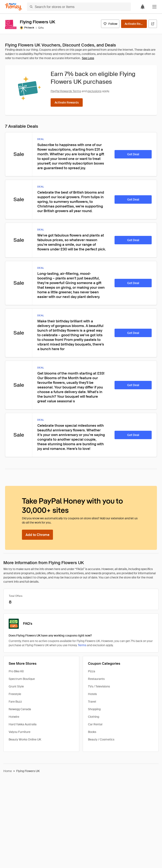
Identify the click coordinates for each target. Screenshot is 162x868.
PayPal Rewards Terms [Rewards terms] (66, 91)
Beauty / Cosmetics (101, 739)
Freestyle (15, 694)
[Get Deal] (133, 154)
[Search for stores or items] (79, 7)
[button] (154, 7)
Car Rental (95, 724)
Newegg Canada (20, 709)
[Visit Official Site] (153, 24)
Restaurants (96, 679)
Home (8, 771)
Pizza (92, 671)
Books (92, 732)
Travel (92, 702)
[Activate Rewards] (134, 24)
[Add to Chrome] (37, 535)
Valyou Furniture (20, 732)
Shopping (94, 709)
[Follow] (110, 24)
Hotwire (14, 717)
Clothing (94, 717)
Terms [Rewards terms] (82, 645)
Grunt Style (16, 686)
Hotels (92, 694)
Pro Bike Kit (16, 671)
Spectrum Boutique (22, 679)
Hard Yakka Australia (23, 724)
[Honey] (13, 7)
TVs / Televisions (99, 686)
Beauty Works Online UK (25, 739)
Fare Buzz (15, 702)
